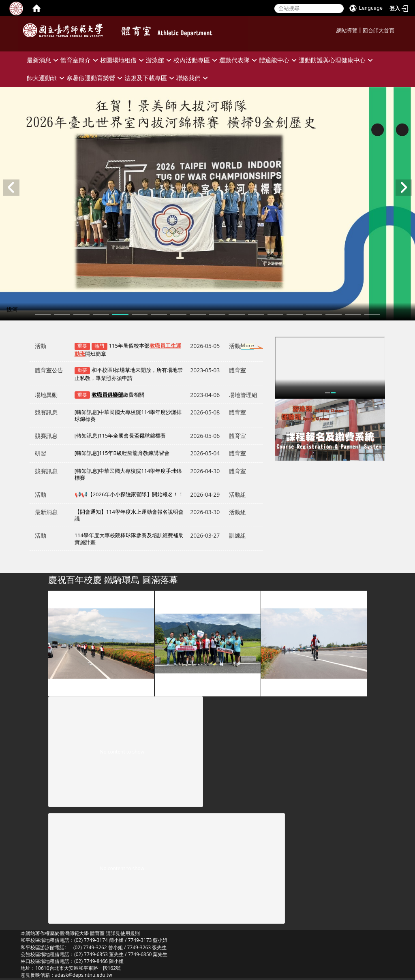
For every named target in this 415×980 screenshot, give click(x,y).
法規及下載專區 (150, 78)
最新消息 (44, 60)
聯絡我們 (193, 78)
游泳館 (160, 60)
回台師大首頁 (379, 31)
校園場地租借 (123, 60)
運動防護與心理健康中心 (337, 60)
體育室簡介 (80, 60)
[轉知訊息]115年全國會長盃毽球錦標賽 (120, 436)
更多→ (240, 347)
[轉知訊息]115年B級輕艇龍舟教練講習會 (122, 453)
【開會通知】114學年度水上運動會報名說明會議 (129, 515)
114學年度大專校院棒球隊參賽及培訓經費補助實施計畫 (129, 539)
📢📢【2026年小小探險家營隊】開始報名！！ (129, 494)
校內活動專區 (196, 60)
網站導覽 (347, 31)
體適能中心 (279, 60)
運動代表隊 (239, 60)
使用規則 (130, 933)
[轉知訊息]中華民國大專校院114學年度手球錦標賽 (128, 474)
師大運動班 (47, 78)
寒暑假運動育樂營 (95, 78)
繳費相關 (118, 395)
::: (333, 29)
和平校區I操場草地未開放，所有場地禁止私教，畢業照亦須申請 (129, 374)
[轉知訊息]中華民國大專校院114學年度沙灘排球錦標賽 (128, 415)
